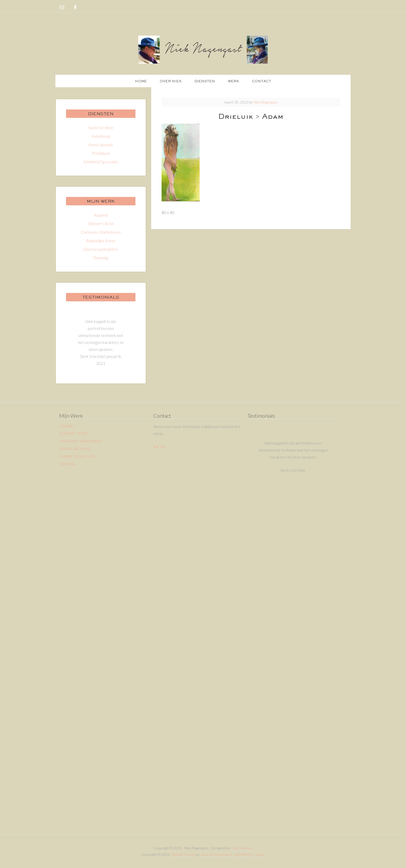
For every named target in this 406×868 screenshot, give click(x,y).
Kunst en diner (101, 128)
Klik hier (160, 447)
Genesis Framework (216, 854)
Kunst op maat (101, 145)
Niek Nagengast (203, 49)
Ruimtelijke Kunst (101, 241)
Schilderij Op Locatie (101, 162)
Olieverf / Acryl (101, 224)
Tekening (101, 258)
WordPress (244, 854)
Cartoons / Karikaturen (101, 232)
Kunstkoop (101, 136)
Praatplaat (101, 153)
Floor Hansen (242, 848)
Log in (260, 854)
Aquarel (101, 215)
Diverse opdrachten (101, 249)
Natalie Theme (183, 854)
